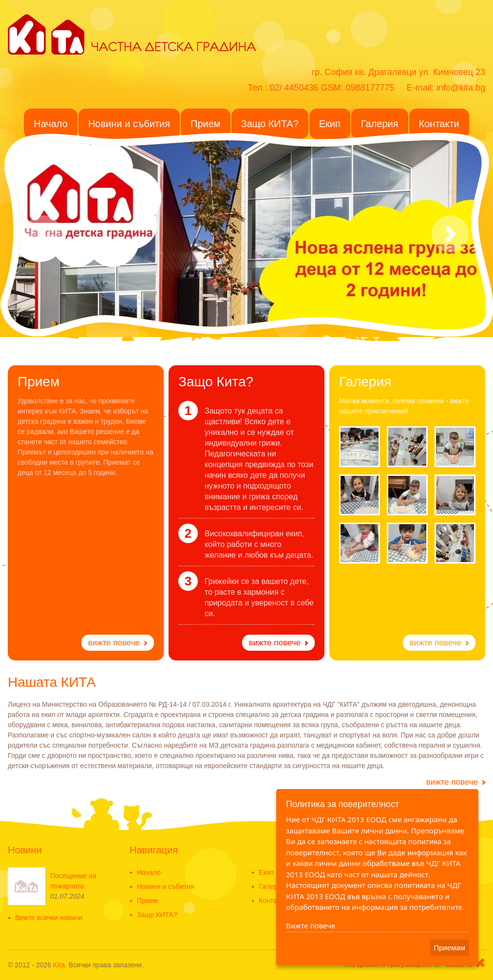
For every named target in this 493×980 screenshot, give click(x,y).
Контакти (273, 901)
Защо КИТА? (157, 915)
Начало (149, 873)
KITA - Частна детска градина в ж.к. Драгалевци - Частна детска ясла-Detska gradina (46, 33)
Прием (147, 901)
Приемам (449, 948)
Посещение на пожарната (73, 881)
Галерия (272, 887)
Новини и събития (166, 887)
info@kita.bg (461, 88)
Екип (266, 873)
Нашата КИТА (52, 682)
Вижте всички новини (49, 918)
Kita (59, 965)
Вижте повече (311, 925)
